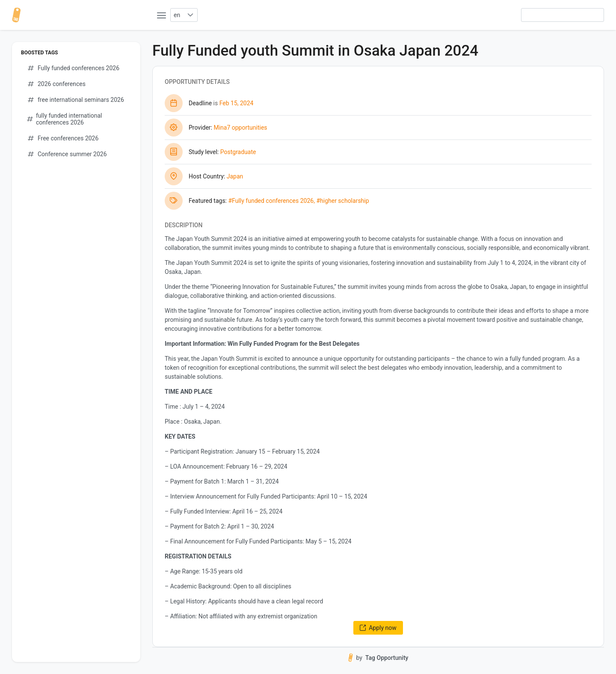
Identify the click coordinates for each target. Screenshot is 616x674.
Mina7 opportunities (240, 128)
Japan (235, 176)
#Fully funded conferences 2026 (271, 201)
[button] (190, 15)
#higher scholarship (342, 201)
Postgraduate (238, 152)
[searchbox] (563, 15)
